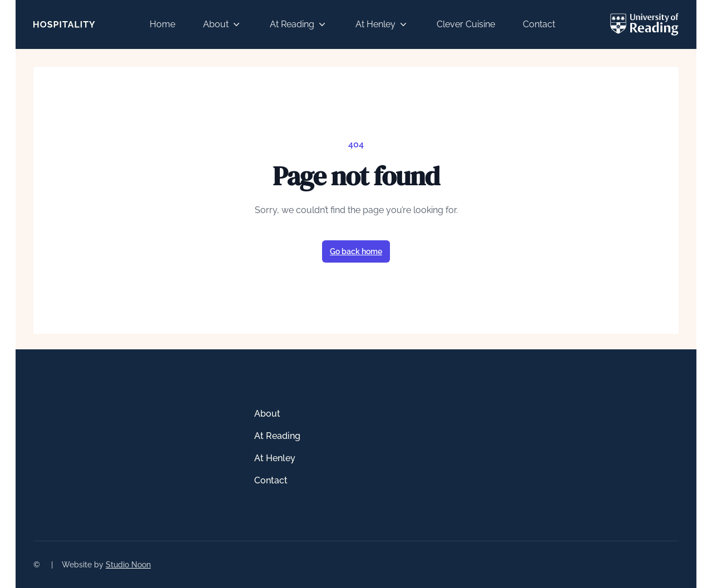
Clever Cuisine (466, 24)
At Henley (382, 24)
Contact (539, 24)
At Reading (299, 24)
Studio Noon (128, 565)
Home (162, 24)
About (222, 24)
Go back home (356, 251)
